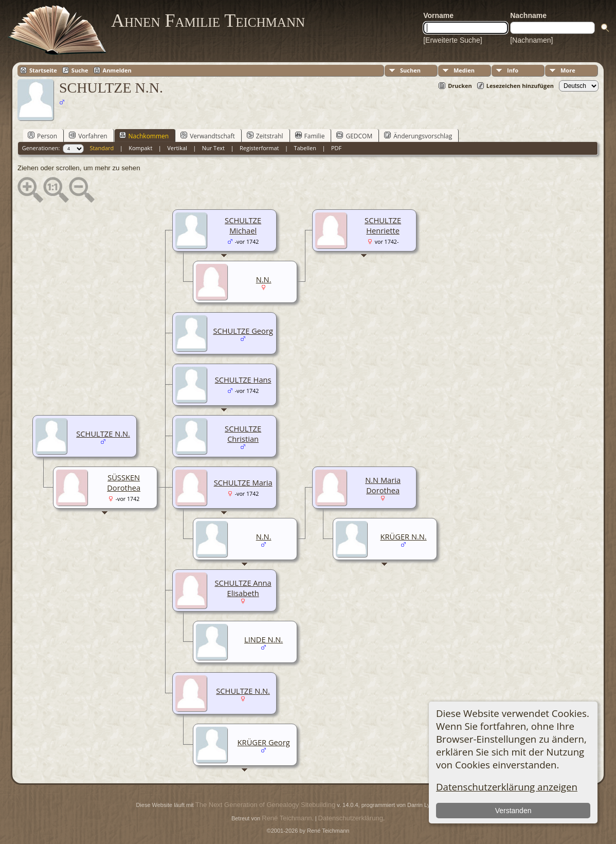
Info (513, 70)
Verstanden (513, 811)
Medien (464, 70)
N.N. (264, 279)
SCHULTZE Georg (243, 331)
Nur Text (213, 148)
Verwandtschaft (208, 136)
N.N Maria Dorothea (383, 485)
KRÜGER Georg (264, 742)
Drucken (460, 86)
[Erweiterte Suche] (452, 40)
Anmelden (117, 70)
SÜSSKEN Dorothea (124, 482)
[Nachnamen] (531, 40)
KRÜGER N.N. (404, 536)
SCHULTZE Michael (243, 225)
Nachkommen (144, 136)
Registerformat (259, 148)
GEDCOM (354, 136)
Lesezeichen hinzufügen (520, 86)
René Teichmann (287, 818)
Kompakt (140, 148)
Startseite (43, 70)
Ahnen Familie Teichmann (208, 21)
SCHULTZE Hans (243, 380)
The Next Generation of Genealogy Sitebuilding (265, 805)
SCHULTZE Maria (243, 482)
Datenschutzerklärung (351, 818)
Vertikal (177, 148)
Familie (310, 136)
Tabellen (305, 148)
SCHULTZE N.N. (243, 691)
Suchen (410, 70)
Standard (102, 148)
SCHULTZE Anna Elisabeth (243, 588)
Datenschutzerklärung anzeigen (507, 787)
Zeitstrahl (265, 136)
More (568, 70)
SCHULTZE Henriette (383, 225)
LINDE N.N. (264, 639)
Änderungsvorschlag (418, 136)
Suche (80, 70)
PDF (336, 148)
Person (42, 136)
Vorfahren (88, 136)
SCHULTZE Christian (243, 434)
